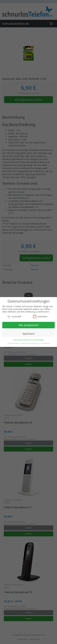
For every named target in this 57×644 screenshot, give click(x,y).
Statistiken (40, 316)
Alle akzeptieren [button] (29, 325)
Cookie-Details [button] (13, 343)
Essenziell (14, 316)
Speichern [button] (29, 334)
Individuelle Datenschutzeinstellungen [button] (29, 340)
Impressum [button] (45, 343)
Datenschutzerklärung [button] (30, 343)
